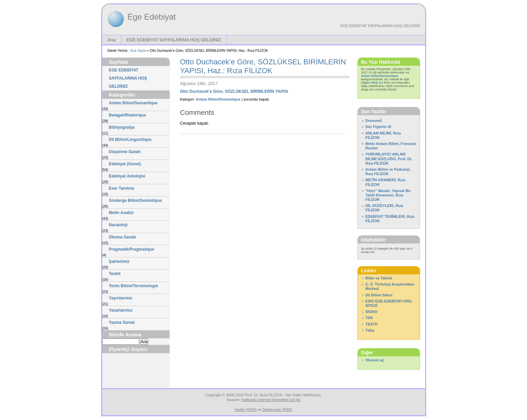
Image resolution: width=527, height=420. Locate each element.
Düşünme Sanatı (125, 152)
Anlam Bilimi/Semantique (133, 103)
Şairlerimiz (119, 261)
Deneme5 (374, 121)
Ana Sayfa (138, 51)
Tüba (370, 330)
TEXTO (372, 324)
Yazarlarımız (121, 310)
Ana (112, 40)
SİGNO (371, 312)
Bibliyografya (122, 127)
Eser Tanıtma (122, 188)
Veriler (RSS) (245, 409)
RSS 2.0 (377, 83)
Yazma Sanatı (122, 322)
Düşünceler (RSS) (277, 409)
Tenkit (115, 274)
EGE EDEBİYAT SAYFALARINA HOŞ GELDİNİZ (380, 26)
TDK (369, 318)
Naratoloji (118, 225)
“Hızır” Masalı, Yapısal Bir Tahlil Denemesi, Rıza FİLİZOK (388, 195)
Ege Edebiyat (152, 17)
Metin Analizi (121, 213)
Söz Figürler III (378, 127)
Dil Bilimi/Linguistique (130, 140)
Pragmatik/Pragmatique (132, 249)
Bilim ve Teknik (379, 278)
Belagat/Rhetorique (128, 115)
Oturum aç (375, 360)
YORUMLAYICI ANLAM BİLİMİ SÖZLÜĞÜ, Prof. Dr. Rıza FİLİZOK (389, 159)
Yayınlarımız (121, 298)
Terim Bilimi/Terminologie (134, 286)
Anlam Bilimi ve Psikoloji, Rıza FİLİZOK (388, 172)
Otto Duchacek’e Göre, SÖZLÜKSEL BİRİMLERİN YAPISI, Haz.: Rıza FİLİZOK (263, 66)
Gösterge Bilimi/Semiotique (136, 201)
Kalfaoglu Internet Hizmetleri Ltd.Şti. (271, 400)
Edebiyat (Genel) (125, 164)
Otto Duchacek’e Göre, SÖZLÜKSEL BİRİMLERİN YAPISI (234, 91)
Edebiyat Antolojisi (127, 176)
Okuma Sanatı (123, 237)
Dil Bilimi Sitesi (379, 295)
